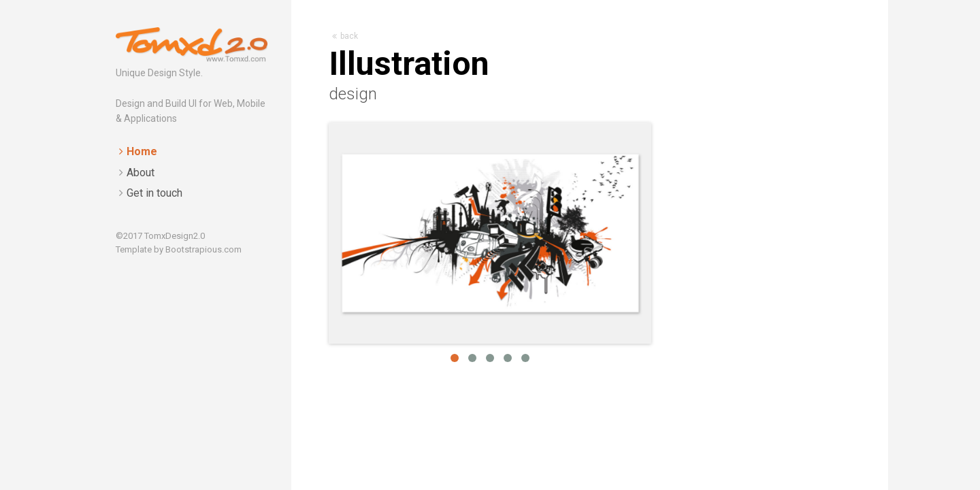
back (345, 36)
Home (142, 151)
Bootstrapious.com (203, 249)
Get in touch (154, 193)
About (141, 173)
